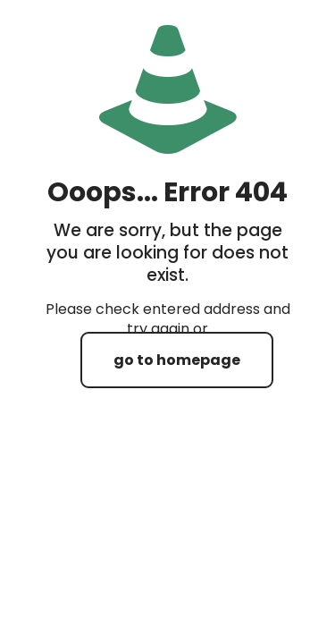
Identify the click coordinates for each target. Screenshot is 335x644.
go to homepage (177, 360)
